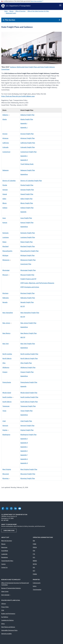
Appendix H (24, 464)
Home (6, 12)
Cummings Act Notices (7, 621)
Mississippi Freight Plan (28, 271)
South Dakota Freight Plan (29, 403)
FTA (34, 555)
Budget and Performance (8, 615)
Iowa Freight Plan (26, 219)
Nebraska (6, 299)
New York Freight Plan (28, 345)
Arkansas (5, 139)
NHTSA (35, 565)
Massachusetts (7, 252)
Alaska (5, 120)
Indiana (5, 209)
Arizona (5, 135)
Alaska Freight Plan (27, 120)
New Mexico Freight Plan (29, 334)
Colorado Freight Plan (28, 148)
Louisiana (6, 238)
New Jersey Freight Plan (28, 324)
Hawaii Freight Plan (27, 195)
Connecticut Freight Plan (28, 153)
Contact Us (4, 568)
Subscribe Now (9, 531)
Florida (5, 186)
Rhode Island (7, 394)
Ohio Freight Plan (26, 364)
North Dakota (7, 359)
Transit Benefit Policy (7, 562)
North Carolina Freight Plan (29, 355)
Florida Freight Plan (27, 186)
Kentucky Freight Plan (28, 234)
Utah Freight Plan (26, 422)
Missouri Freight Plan (27, 276)
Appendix (23, 213)
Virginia (6, 431)
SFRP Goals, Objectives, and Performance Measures (37, 284)
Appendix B (24, 444)
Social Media (5, 552)
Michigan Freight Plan (27, 256)
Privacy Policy (5, 608)
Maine (4, 243)
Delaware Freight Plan (28, 171)
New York (6, 345)
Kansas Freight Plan (27, 223)
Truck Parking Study (27, 165)
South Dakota (7, 403)
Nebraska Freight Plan (28, 299)
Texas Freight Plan (26, 412)
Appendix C (24, 157)
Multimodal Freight (11, 14)
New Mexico (6, 334)
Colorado (5, 148)
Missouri (6, 276)
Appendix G (24, 460)
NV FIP (23, 307)
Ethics (3, 625)
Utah (4, 422)
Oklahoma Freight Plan (28, 368)
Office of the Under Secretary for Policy (38, 12)
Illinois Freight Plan (27, 204)
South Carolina (8, 398)
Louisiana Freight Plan (28, 238)
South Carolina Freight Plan (29, 398)
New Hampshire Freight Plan (30, 314)
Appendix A (24, 440)
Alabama (6, 116)
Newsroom (4, 548)
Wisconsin (6, 475)
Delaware (5, 171)
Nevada (5, 303)
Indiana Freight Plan (27, 209)
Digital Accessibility (7, 635)
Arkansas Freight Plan (28, 139)
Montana (5, 294)
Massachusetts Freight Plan (29, 252)
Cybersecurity (37, 584)
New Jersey (7, 324)
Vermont (5, 426)
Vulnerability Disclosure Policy (9, 631)
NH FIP (23, 318)
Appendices (24, 175)
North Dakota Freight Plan (29, 359)
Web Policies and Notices (8, 628)
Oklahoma (6, 368)
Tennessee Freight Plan (28, 407)
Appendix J (24, 128)
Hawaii (5, 195)
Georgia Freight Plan (27, 191)
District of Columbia (9, 182)
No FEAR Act (5, 618)
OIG (34, 568)
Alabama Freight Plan (27, 116)
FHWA (34, 545)
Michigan (5, 256)
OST (34, 572)
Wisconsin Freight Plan (28, 475)
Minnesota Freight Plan (28, 261)
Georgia (5, 191)
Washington (6, 435)
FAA (34, 542)
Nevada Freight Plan (27, 303)
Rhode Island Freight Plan (29, 394)
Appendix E (24, 452)
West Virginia (7, 470)
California (6, 144)
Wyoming (6, 479)
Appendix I (24, 124)
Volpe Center (5, 592)
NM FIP (23, 338)
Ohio (4, 364)
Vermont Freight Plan (27, 426)
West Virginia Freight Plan (29, 470)
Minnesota (7, 261)
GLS (34, 558)
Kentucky (5, 234)
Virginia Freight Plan (27, 431)
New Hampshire (8, 314)
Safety (35, 587)
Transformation (37, 590)
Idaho (4, 200)
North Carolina (7, 355)
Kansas (5, 223)
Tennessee (6, 407)
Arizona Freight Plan (27, 135)
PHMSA (35, 575)
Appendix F (24, 456)
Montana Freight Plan (27, 294)
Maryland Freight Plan (28, 247)
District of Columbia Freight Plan (31, 182)
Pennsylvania (7, 383)
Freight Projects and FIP (28, 280)
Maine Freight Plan (27, 243)
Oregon (5, 373)
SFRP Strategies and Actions (30, 288)
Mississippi (6, 271)
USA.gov (4, 605)
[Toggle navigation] (60, 5)
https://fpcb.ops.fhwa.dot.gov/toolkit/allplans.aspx (18, 97)
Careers (3, 565)
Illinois (5, 204)
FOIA (3, 611)
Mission (11, 12)
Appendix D (24, 161)
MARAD (35, 562)
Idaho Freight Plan (26, 200)
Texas (4, 412)
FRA (34, 552)
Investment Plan (26, 265)
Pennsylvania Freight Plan (29, 383)
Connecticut (6, 153)
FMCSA (35, 548)
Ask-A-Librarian (6, 596)
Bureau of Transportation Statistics (11, 589)
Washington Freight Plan (28, 435)
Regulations (5, 558)
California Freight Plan (28, 144)
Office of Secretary (21, 12)
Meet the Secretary (7, 542)
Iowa (4, 219)
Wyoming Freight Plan (28, 479)
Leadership (4, 555)
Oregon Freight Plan (27, 373)
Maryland (5, 247)
